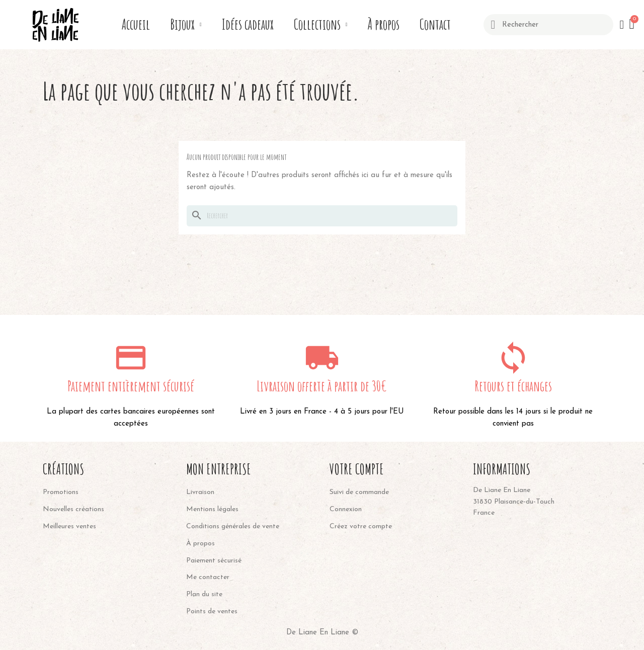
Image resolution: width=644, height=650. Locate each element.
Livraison (200, 492)
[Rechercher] (322, 216)
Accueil (136, 24)
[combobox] (548, 25)
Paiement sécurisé (214, 561)
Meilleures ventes (69, 526)
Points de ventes (212, 612)
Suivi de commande (359, 492)
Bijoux (186, 24)
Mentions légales (212, 509)
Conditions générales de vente (233, 526)
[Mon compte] (622, 25)
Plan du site (204, 594)
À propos (383, 24)
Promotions (61, 492)
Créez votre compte (361, 526)
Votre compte (357, 469)
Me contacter (208, 577)
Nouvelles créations (73, 509)
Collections (321, 24)
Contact (435, 24)
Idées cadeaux (248, 24)
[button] (632, 25)
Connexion (346, 509)
